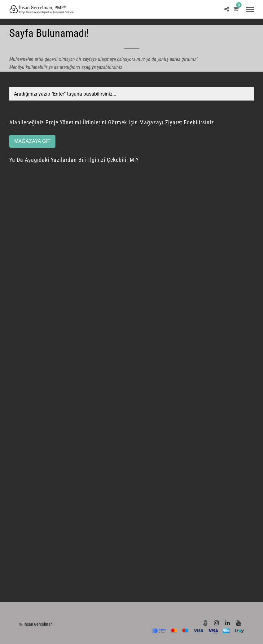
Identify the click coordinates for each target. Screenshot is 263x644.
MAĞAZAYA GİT (32, 141)
